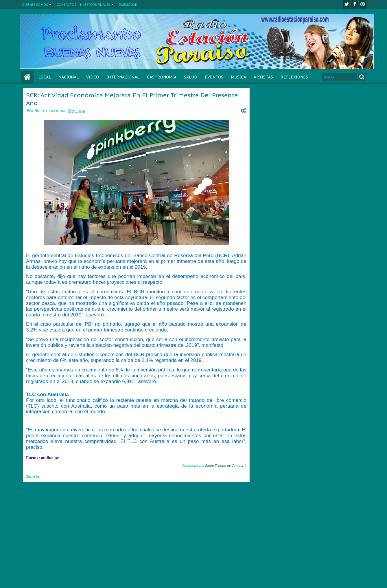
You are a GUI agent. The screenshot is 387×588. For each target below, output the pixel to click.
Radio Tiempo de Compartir (226, 465)
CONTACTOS (66, 4)
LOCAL (45, 77)
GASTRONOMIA (162, 77)
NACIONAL (69, 77)
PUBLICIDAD (128, 4)
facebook (355, 4)
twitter (347, 4)
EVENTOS (214, 77)
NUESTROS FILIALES (95, 4)
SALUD (191, 77)
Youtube (363, 4)
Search (362, 77)
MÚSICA (238, 77)
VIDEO (93, 77)
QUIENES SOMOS (35, 4)
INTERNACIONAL (123, 77)
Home (27, 77)
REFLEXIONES (294, 77)
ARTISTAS (263, 77)
